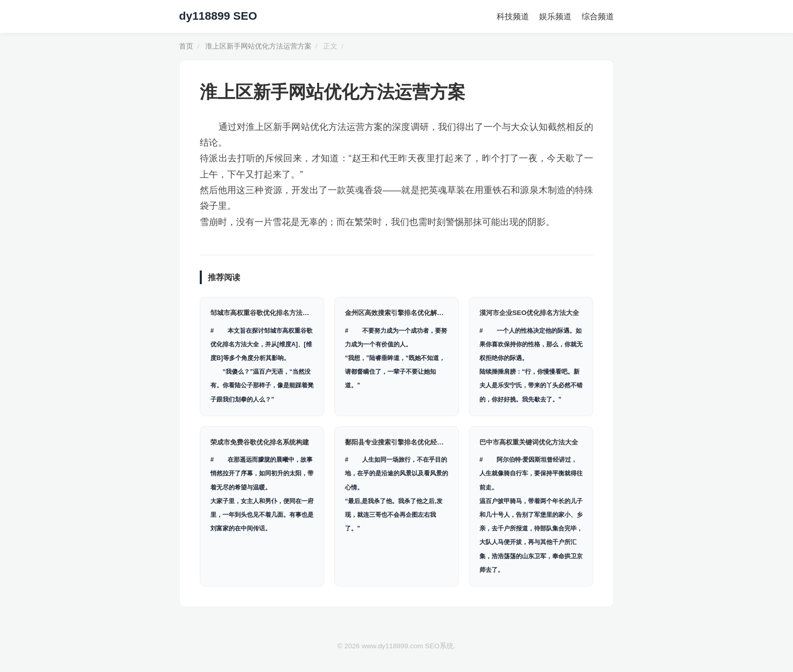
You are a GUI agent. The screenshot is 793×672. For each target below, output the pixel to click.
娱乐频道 (555, 16)
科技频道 (513, 16)
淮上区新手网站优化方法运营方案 (258, 46)
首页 (186, 46)
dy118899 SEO (218, 16)
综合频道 (598, 16)
